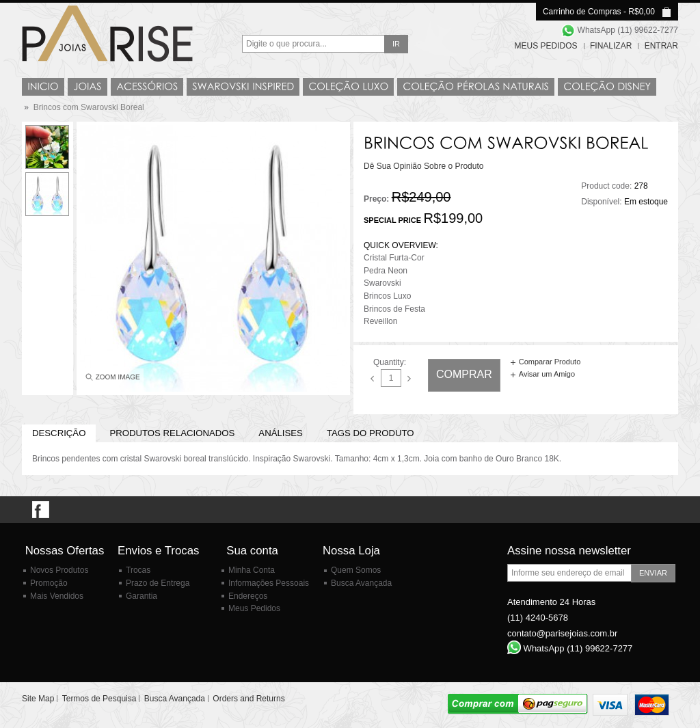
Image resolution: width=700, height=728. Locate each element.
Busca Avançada (361, 583)
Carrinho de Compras (582, 12)
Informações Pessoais (269, 583)
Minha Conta (252, 570)
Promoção (49, 583)
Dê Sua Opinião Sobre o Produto (423, 166)
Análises (281, 433)
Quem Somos (356, 570)
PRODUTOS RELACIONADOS (172, 433)
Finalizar (611, 46)
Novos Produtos (59, 570)
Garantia (142, 596)
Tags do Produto (371, 433)
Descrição (59, 433)
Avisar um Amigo (547, 374)
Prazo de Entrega (158, 583)
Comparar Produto (550, 362)
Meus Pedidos (546, 46)
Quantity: (390, 362)
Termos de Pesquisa (99, 699)
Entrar (661, 46)
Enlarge (112, 380)
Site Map (38, 699)
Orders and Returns (248, 699)
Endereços (248, 596)
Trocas (138, 570)
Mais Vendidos (57, 596)
